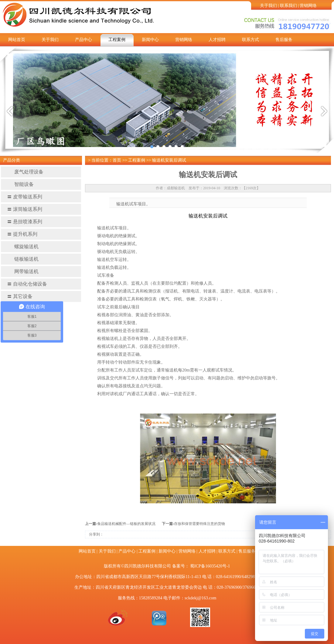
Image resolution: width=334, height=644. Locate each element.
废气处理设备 (25, 172)
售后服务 (284, 40)
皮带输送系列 (25, 197)
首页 (117, 160)
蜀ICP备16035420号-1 (210, 566)
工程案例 (117, 40)
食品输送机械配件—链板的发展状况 (126, 524)
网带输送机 (23, 271)
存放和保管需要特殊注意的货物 (199, 524)
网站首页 (17, 40)
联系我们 (288, 6)
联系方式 (250, 40)
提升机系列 (22, 234)
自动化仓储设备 (27, 284)
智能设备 (20, 184)
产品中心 (83, 40)
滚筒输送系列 (25, 209)
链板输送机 (23, 259)
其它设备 (20, 296)
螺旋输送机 (23, 247)
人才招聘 (217, 40)
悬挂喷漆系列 (25, 222)
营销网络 (308, 6)
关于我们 (268, 6)
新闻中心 (150, 40)
